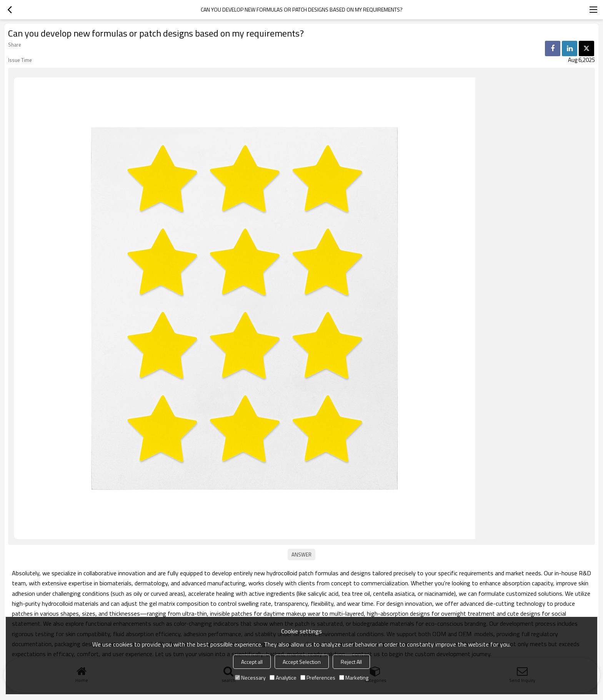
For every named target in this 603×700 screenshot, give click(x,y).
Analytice (283, 677)
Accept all (252, 662)
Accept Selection (302, 662)
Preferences (318, 677)
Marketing (354, 677)
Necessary (250, 677)
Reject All (351, 662)
